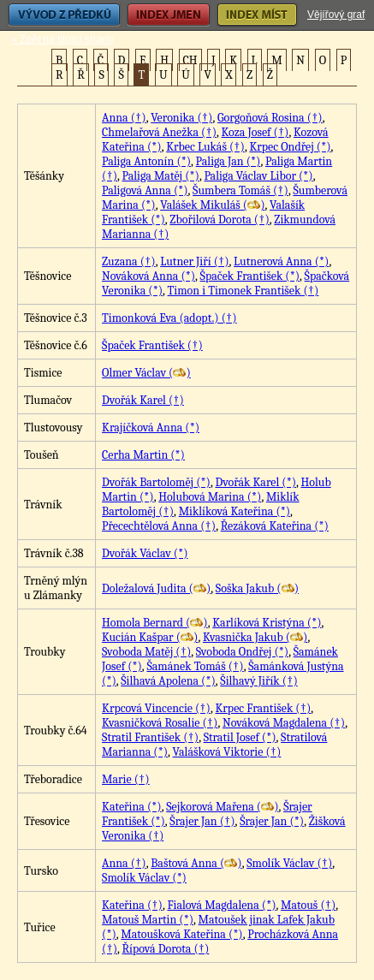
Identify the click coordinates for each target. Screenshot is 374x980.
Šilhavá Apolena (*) (168, 681)
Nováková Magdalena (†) (284, 723)
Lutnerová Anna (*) (281, 261)
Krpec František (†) (264, 708)
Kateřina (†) (132, 905)
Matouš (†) (308, 905)
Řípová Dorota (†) (166, 949)
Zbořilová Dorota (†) (219, 220)
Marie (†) (126, 779)
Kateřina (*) (132, 807)
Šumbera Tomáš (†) (240, 190)
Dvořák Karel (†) (143, 400)
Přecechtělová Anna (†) (159, 526)
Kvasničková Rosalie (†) (160, 723)
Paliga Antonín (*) (146, 161)
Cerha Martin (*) (143, 455)
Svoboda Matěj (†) (146, 652)
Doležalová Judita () (156, 588)
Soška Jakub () (257, 588)
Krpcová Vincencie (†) (156, 708)
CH (190, 60)
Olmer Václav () (146, 373)
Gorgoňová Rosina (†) (270, 118)
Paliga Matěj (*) (161, 176)
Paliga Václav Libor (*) (258, 176)
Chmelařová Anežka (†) (159, 132)
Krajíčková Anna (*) (151, 428)
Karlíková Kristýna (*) (267, 623)
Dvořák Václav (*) (145, 553)
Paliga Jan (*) (229, 161)
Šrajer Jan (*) (272, 821)
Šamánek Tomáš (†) (195, 666)
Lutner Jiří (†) (194, 261)
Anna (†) (124, 118)
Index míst (257, 15)
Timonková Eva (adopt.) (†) (169, 318)
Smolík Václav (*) (144, 878)
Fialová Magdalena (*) (221, 905)
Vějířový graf (336, 15)
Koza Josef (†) (255, 132)
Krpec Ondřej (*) (290, 147)
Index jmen (169, 15)
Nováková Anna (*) (148, 276)
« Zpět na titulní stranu (62, 39)
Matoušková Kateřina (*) (181, 934)
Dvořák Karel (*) (255, 482)
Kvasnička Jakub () (255, 637)
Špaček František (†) (152, 345)
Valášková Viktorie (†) (227, 752)
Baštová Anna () (196, 863)
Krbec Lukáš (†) (205, 147)
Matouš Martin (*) (148, 920)
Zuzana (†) (129, 261)
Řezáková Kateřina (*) (275, 526)
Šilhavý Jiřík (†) (258, 681)
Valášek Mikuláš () (212, 205)
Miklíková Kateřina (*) (234, 511)
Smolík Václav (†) (289, 863)
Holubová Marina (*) (210, 497)
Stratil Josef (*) (240, 737)
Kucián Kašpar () (150, 637)
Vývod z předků (64, 15)
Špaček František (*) (250, 276)
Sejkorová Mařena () (222, 807)
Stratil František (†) (150, 737)
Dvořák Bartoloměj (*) (156, 482)
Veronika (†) (181, 118)
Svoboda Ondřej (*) (242, 652)
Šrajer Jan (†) (202, 821)
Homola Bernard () (155, 623)
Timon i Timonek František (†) (243, 291)
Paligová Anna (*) (145, 190)
